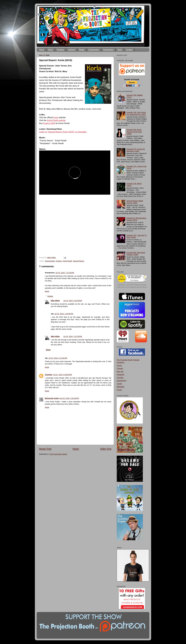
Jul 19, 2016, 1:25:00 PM (64, 314)
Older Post (106, 449)
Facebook (120, 362)
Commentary (94, 50)
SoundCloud (121, 381)
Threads (120, 368)
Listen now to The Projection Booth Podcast (132, 287)
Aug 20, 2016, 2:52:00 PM (69, 398)
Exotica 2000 (49, 123)
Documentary (50, 261)
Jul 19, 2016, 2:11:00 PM (58, 358)
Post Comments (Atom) (58, 454)
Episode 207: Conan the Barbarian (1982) (136, 150)
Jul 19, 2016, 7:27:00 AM (65, 273)
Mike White (55, 301)
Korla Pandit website (56, 120)
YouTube (120, 378)
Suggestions (108, 50)
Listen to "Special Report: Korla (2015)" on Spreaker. (63, 132)
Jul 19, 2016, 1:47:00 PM (73, 336)
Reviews (60, 50)
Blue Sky (120, 372)
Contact (129, 50)
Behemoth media (52, 398)
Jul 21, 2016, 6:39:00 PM (63, 375)
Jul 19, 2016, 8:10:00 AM (73, 301)
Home (42, 50)
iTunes (119, 365)
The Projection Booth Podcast (128, 360)
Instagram (121, 375)
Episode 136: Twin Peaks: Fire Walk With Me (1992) (136, 113)
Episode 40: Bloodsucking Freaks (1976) (136, 219)
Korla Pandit (67, 261)
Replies (50, 296)
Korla (56, 117)
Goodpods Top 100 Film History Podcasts (132, 285)
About (51, 50)
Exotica (59, 261)
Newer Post (45, 449)
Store (120, 50)
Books (82, 50)
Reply (47, 291)
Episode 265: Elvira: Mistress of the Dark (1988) (134, 132)
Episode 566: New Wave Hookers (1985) (136, 254)
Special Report (79, 261)
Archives (72, 50)
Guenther (49, 375)
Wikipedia (120, 387)
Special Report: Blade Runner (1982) (135, 202)
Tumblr (119, 384)
